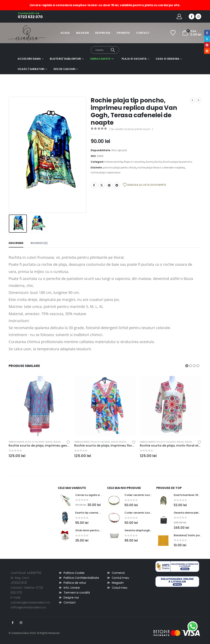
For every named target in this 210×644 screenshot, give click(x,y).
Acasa (65, 33)
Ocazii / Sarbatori (31, 69)
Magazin (82, 33)
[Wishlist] (173, 33)
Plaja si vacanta (134, 59)
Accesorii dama (29, 59)
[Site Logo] (20, 33)
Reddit (117, 185)
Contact (143, 33)
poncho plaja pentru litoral (120, 168)
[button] (187, 366)
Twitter (102, 185)
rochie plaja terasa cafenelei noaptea (161, 168)
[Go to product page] (39, 406)
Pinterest (109, 185)
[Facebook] (192, 16)
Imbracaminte (100, 59)
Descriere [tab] (16, 243)
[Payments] (177, 633)
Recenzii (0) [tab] (39, 243)
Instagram (21, 623)
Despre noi (103, 33)
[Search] (113, 50)
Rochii (149, 162)
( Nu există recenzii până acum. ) (131, 129)
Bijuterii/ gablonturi (66, 59)
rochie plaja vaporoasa (106, 172)
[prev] (192, 100)
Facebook (94, 185)
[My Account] (179, 16)
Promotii (123, 33)
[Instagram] (198, 16)
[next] (199, 100)
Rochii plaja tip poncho (178, 162)
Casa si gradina (167, 59)
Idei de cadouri (64, 69)
